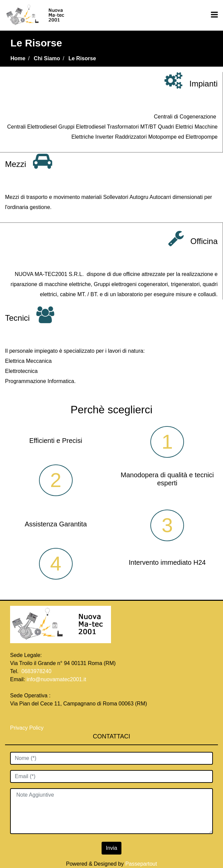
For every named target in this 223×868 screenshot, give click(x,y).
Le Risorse (82, 58)
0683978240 (36, 671)
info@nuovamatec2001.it (56, 679)
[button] (112, 848)
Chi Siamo (47, 58)
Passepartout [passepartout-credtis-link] (141, 864)
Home (18, 58)
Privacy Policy (28, 728)
